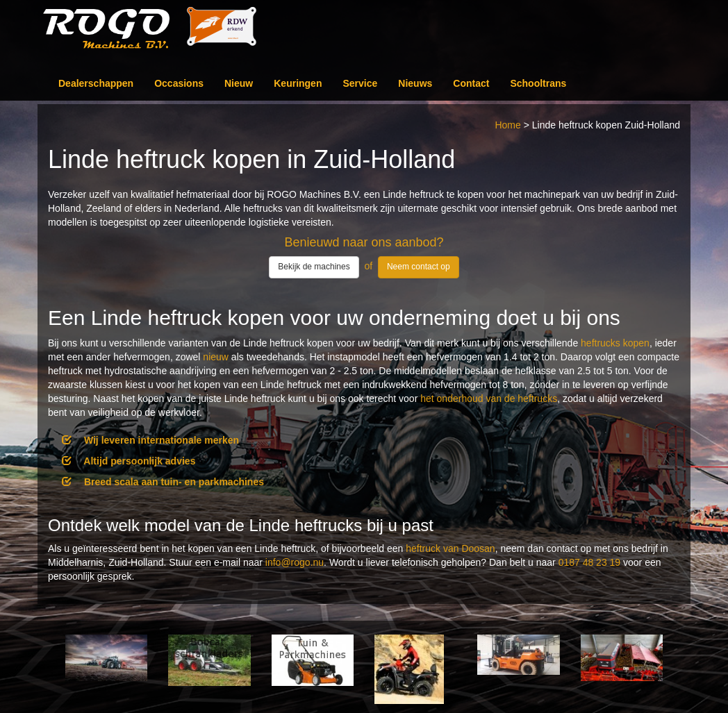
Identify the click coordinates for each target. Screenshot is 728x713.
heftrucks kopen (615, 343)
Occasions (179, 83)
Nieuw (239, 83)
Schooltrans (538, 83)
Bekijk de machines (314, 267)
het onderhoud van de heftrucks (489, 399)
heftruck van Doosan (450, 548)
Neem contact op (419, 267)
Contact (471, 83)
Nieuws (415, 83)
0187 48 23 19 (590, 562)
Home (507, 125)
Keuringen (298, 83)
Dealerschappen (96, 83)
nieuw (216, 357)
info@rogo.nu (295, 562)
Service (360, 83)
